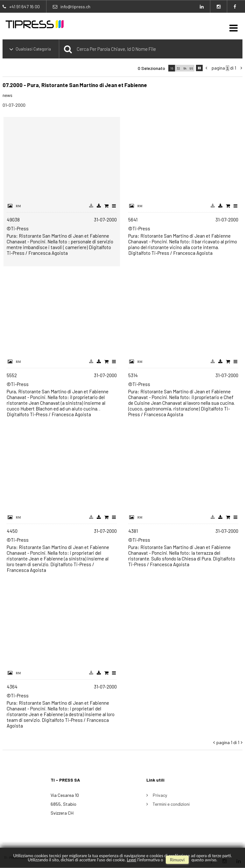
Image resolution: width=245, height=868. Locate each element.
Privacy (160, 795)
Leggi (131, 860)
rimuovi (177, 860)
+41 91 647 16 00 (24, 7)
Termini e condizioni (171, 804)
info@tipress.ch (75, 7)
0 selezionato (151, 68)
